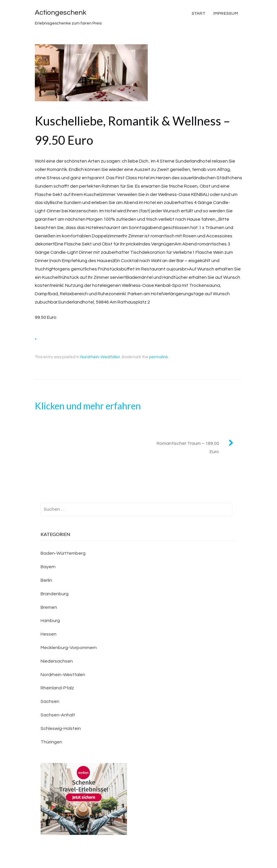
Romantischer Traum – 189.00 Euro (188, 448)
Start (199, 14)
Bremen (49, 607)
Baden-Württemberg (63, 553)
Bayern (48, 567)
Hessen (49, 634)
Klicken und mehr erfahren (88, 406)
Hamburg (50, 621)
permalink (159, 357)
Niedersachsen (57, 661)
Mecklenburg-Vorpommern (69, 648)
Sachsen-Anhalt (58, 715)
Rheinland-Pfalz (57, 688)
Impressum (226, 14)
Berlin (46, 580)
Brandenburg (55, 594)
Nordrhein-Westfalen (100, 357)
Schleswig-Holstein (61, 728)
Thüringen (51, 742)
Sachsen (50, 701)
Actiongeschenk (60, 13)
